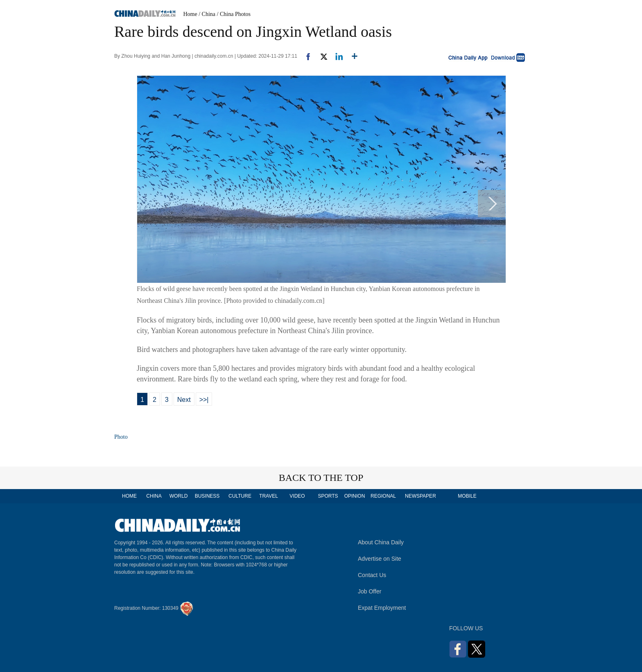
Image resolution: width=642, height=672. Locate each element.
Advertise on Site (380, 559)
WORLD (179, 496)
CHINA (154, 496)
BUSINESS (207, 496)
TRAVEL (269, 496)
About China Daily (381, 542)
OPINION (355, 496)
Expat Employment (382, 608)
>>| (204, 400)
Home (190, 14)
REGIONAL (383, 496)
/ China (207, 14)
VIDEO (297, 496)
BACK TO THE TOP (321, 478)
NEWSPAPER (420, 496)
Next (184, 400)
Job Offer (370, 591)
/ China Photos (234, 14)
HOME (129, 496)
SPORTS (328, 496)
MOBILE (467, 496)
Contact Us (372, 575)
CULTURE (240, 496)
